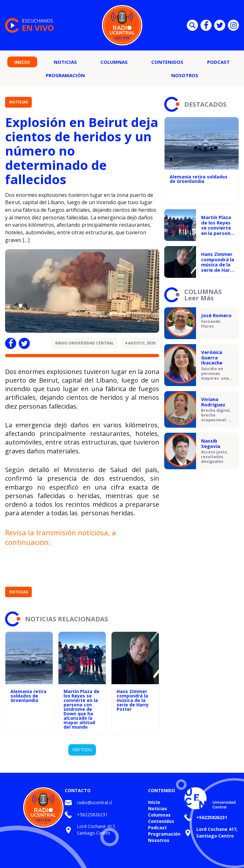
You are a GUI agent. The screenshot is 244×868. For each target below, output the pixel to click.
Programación (65, 75)
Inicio (22, 62)
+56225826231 (92, 815)
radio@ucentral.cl (95, 802)
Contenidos (167, 62)
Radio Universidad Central (85, 343)
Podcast (218, 62)
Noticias (65, 62)
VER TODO (82, 750)
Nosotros (185, 75)
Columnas (114, 62)
